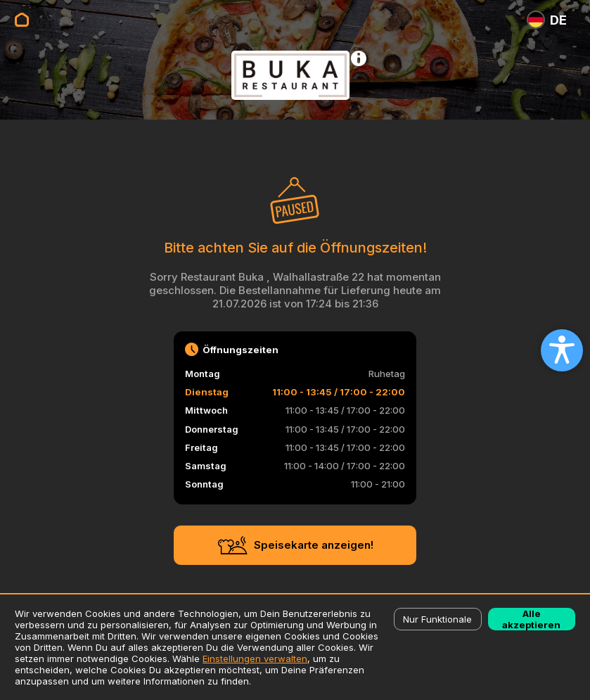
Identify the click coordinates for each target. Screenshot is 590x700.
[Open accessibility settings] (562, 350)
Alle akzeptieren (531, 619)
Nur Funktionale (437, 619)
